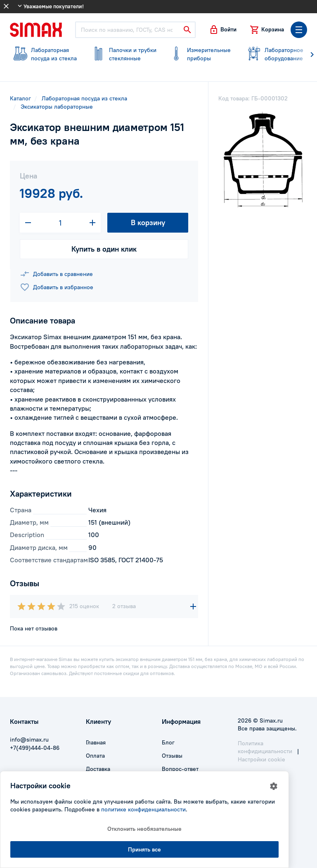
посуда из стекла (44, 54)
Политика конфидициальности (265, 747)
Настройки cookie (261, 759)
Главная (96, 742)
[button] (223, 30)
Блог (168, 742)
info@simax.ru (29, 740)
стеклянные (122, 54)
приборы (200, 54)
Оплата (95, 756)
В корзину (148, 222)
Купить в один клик (104, 249)
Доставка (98, 769)
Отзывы (172, 756)
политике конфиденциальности (143, 809)
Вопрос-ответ (180, 769)
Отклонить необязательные (144, 829)
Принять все (144, 849)
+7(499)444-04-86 (35, 748)
